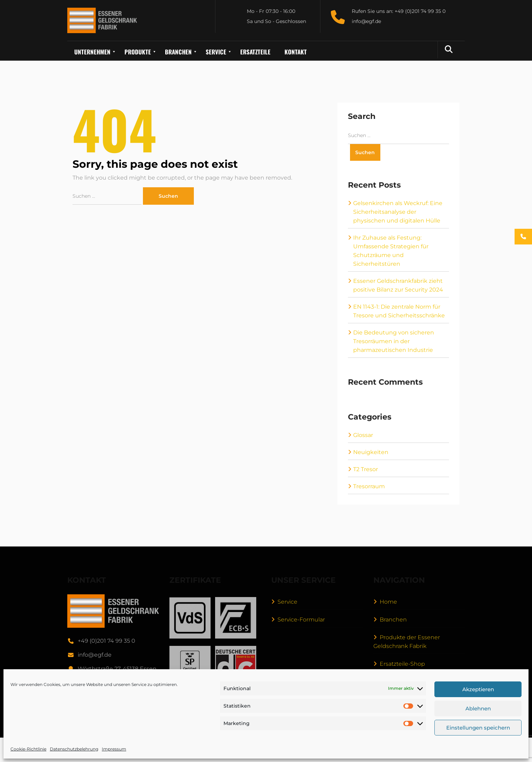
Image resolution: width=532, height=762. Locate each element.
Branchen (393, 620)
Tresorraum (369, 486)
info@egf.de (95, 655)
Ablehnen (478, 708)
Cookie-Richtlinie (28, 749)
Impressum (114, 749)
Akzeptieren (478, 689)
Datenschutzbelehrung (74, 749)
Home (388, 602)
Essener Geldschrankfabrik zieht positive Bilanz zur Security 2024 (398, 285)
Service (287, 602)
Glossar (363, 435)
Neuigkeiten (371, 452)
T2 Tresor (366, 469)
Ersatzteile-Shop (402, 664)
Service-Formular (301, 620)
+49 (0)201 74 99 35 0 (107, 641)
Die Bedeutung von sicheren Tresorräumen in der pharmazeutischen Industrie (394, 341)
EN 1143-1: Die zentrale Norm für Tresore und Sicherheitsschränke (399, 311)
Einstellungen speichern (478, 728)
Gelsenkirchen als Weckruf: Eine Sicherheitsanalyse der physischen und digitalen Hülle (398, 212)
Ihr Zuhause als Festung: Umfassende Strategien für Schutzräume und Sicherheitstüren (391, 251)
